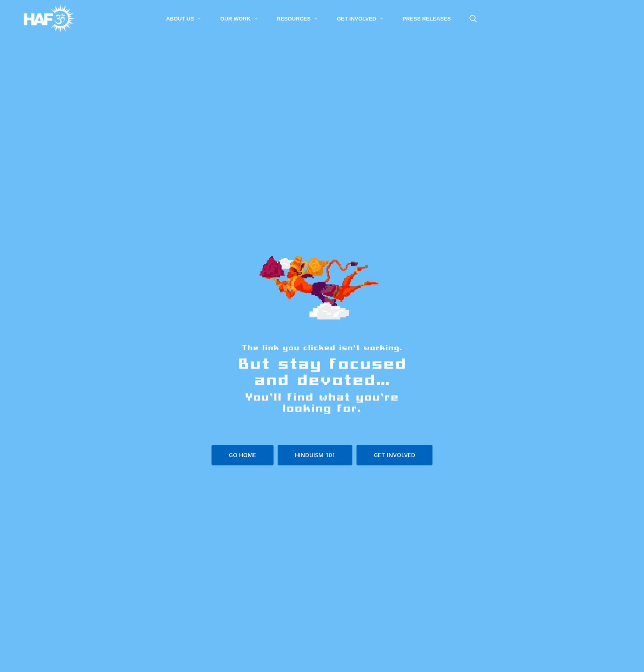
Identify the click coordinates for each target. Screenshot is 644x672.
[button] (243, 455)
